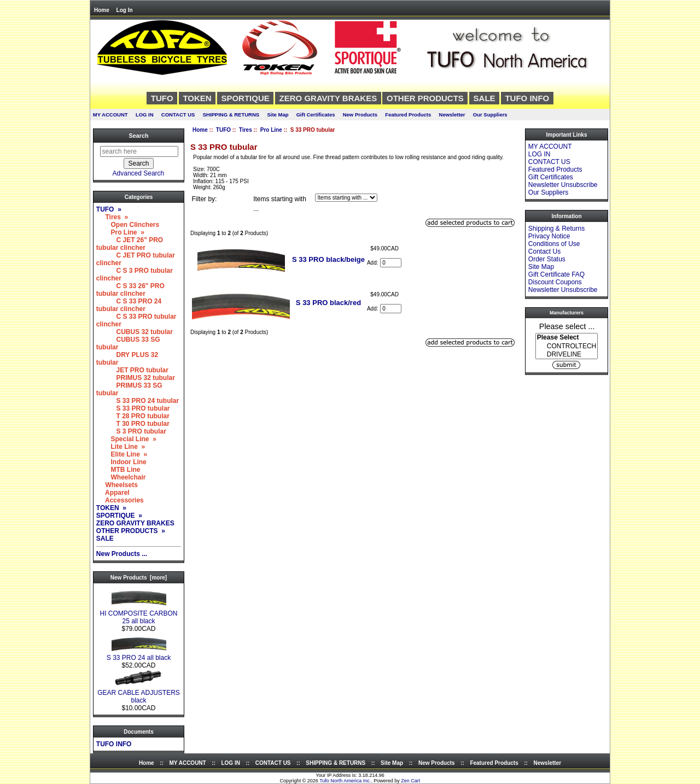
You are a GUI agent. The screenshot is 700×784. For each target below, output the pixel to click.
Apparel (113, 493)
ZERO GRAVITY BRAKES (328, 98)
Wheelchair (121, 477)
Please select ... (567, 326)
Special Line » (126, 439)
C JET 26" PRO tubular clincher (130, 244)
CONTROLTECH (567, 346)
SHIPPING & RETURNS (231, 115)
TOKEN (197, 98)
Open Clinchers (128, 225)
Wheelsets (117, 485)
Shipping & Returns (556, 229)
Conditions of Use (554, 244)
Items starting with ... (280, 204)
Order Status (547, 259)
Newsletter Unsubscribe (563, 185)
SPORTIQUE (245, 98)
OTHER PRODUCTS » (131, 531)
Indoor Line (121, 462)
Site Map (278, 115)
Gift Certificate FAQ (556, 274)
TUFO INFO (527, 98)
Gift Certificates (316, 115)
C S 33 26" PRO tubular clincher (130, 290)
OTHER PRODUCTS (425, 98)
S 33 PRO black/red (328, 303)
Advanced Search (139, 173)
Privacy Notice (549, 236)
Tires (246, 130)
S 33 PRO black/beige (328, 259)
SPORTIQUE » (119, 516)
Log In (125, 10)
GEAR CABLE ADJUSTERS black (139, 694)
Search (138, 136)
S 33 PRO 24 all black (139, 655)
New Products (360, 115)
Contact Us (544, 251)
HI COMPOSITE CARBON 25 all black (138, 614)
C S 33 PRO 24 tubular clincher (129, 305)
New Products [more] (139, 578)
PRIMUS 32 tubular (136, 378)
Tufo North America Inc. (345, 781)
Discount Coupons (555, 282)
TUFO (223, 130)
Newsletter (452, 115)
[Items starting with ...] (346, 198)
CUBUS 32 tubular (135, 332)
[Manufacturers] (567, 346)
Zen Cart (410, 781)
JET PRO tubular (132, 370)
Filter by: (204, 199)
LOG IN (145, 115)
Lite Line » (121, 447)
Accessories (120, 500)
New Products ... (122, 554)
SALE (485, 98)
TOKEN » (111, 508)
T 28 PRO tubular (133, 416)
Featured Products (408, 115)
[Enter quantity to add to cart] (391, 263)
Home (102, 10)
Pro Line (271, 130)
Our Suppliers (490, 115)
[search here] (139, 151)
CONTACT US (178, 115)
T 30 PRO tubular (133, 424)
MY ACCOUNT (110, 115)
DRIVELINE (567, 355)
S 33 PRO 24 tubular (138, 401)
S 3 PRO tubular (131, 431)
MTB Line (118, 470)
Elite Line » (122, 454)
